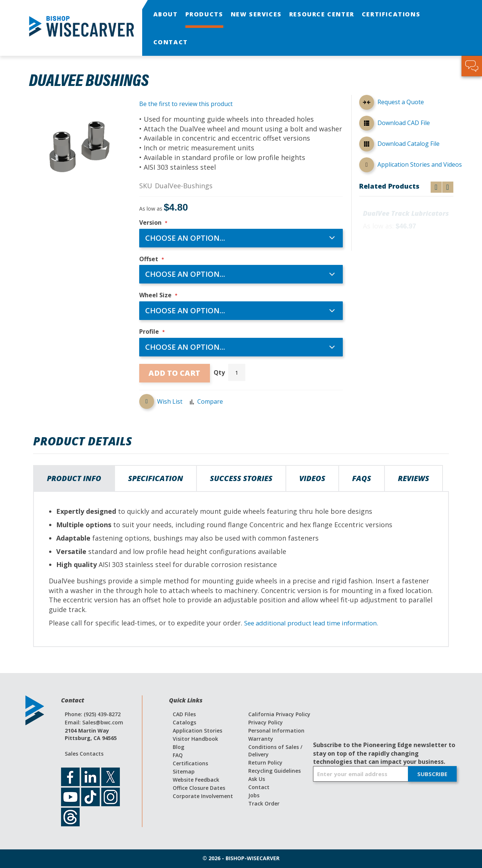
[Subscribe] (432, 774)
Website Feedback (196, 780)
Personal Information (276, 731)
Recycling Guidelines (274, 771)
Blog (178, 747)
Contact (259, 787)
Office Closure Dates (199, 788)
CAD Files (184, 714)
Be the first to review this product (186, 104)
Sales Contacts (84, 754)
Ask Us (257, 779)
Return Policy (265, 763)
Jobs (254, 795)
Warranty (261, 739)
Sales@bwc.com (103, 722)
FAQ (178, 755)
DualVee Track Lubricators (406, 214)
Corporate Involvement (203, 796)
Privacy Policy (266, 722)
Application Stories (197, 731)
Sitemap (184, 771)
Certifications (190, 763)
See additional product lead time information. (318, 623)
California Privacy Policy (279, 714)
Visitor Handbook (195, 739)
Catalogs (184, 722)
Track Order (264, 803)
